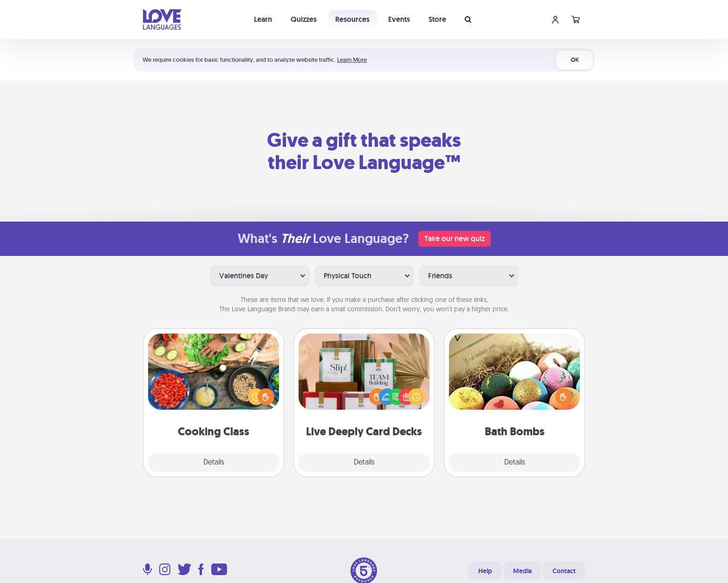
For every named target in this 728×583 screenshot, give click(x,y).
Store (437, 19)
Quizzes (304, 19)
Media (522, 571)
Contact (564, 571)
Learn (263, 19)
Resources (352, 19)
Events (399, 19)
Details (214, 463)
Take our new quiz (455, 239)
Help (485, 571)
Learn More (352, 60)
